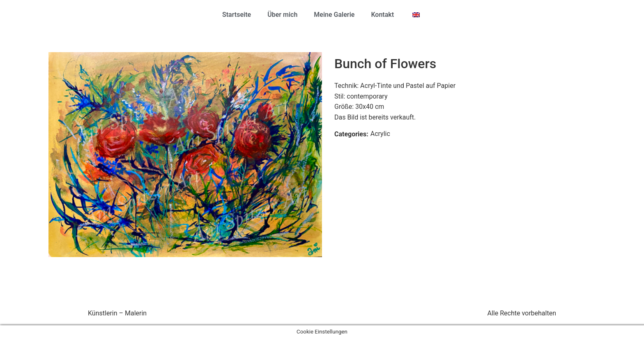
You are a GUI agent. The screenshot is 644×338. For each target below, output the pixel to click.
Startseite (237, 15)
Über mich (282, 15)
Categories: (351, 134)
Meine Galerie (334, 15)
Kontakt (382, 15)
